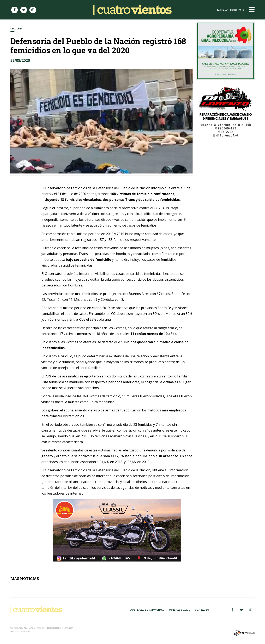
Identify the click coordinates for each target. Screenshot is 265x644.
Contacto (202, 610)
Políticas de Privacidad (147, 610)
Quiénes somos (179, 610)
